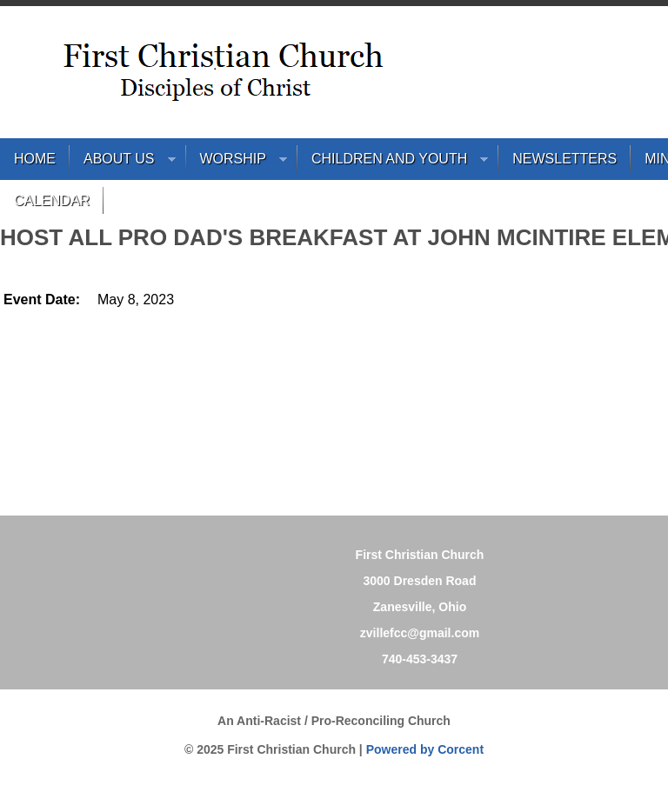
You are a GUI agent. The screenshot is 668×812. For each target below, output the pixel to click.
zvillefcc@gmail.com (420, 633)
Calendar (52, 200)
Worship (237, 163)
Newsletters (564, 159)
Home (35, 159)
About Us (123, 163)
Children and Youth (393, 163)
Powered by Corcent (425, 749)
